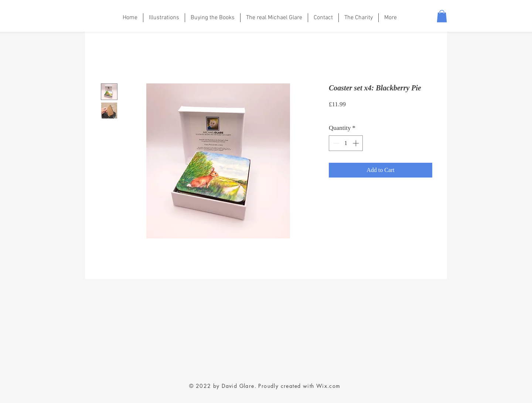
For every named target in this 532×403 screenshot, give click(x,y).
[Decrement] (335, 143)
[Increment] (357, 143)
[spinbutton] (346, 143)
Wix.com (328, 386)
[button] (442, 16)
